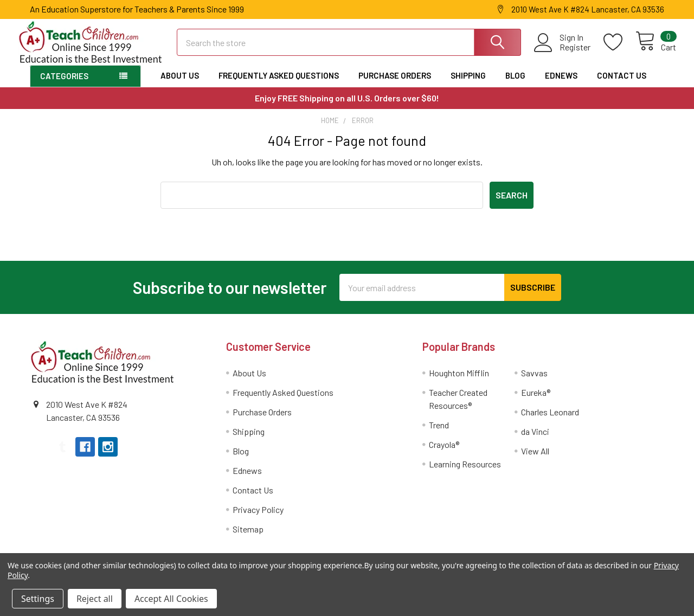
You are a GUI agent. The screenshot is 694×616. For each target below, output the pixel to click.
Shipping (468, 85)
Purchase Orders (395, 85)
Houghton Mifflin (459, 382)
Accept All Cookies (171, 599)
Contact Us (622, 85)
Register (563, 53)
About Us (180, 85)
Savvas (534, 382)
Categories (64, 85)
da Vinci (535, 441)
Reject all (95, 599)
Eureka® (536, 402)
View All (535, 460)
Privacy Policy (258, 519)
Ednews (561, 85)
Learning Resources (465, 473)
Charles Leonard (550, 421)
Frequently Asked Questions (279, 85)
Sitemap (248, 538)
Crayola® (444, 454)
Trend (439, 434)
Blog (515, 85)
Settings (38, 599)
